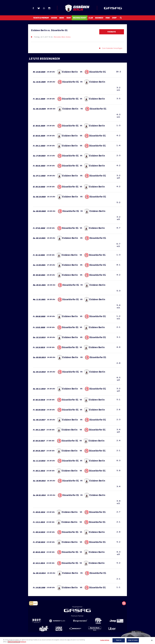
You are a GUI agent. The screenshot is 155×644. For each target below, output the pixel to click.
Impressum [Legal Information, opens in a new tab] (23, 642)
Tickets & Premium (41, 18)
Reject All (119, 640)
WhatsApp (44, 8)
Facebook (33, 8)
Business (99, 18)
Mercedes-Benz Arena (62, 37)
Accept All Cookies (133, 640)
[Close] (152, 640)
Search (121, 18)
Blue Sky (39, 8)
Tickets (112, 32)
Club (91, 18)
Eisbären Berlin (77, 8)
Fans (108, 18)
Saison (54, 18)
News (62, 18)
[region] (77, 640)
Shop (114, 18)
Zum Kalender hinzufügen (112, 48)
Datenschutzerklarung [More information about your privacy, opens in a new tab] (14, 642)
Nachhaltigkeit (80, 18)
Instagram (49, 8)
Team (68, 18)
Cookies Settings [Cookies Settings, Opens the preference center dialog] (105, 640)
